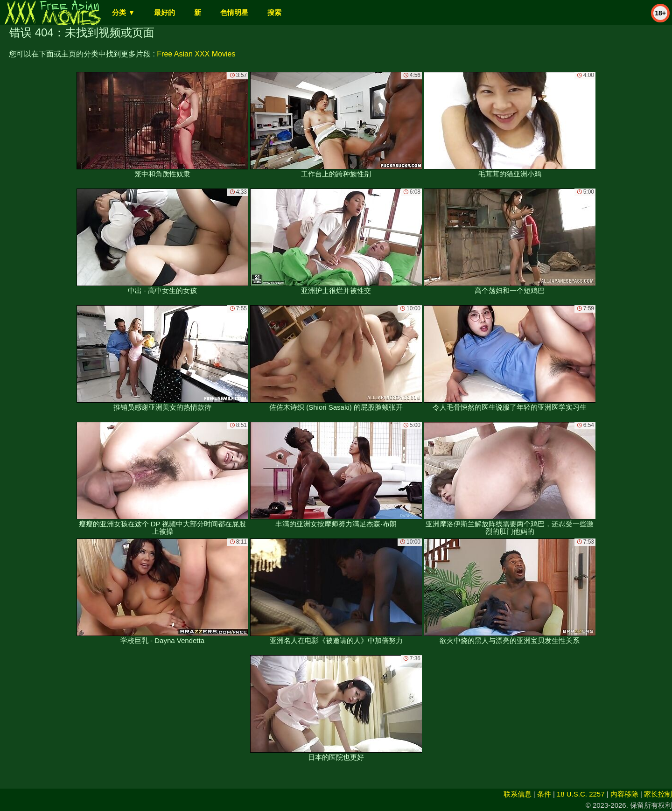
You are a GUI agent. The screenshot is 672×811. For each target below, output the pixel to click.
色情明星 (234, 12)
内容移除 (624, 794)
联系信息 (518, 794)
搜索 (274, 12)
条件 (544, 794)
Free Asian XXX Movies (196, 54)
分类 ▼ (123, 12)
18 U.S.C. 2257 (581, 794)
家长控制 (658, 794)
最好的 (164, 12)
